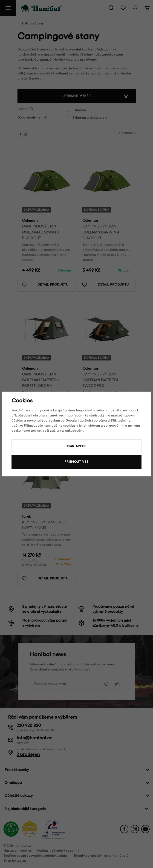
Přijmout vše (76, 462)
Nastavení (77, 446)
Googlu (71, 421)
